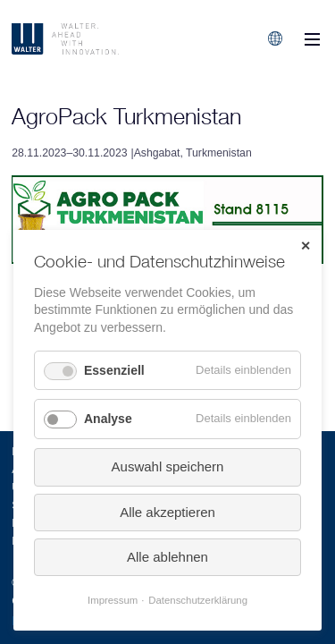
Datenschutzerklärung (198, 600)
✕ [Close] (306, 246)
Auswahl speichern (168, 466)
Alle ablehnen (167, 557)
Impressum (113, 600)
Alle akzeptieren (167, 512)
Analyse (108, 419)
